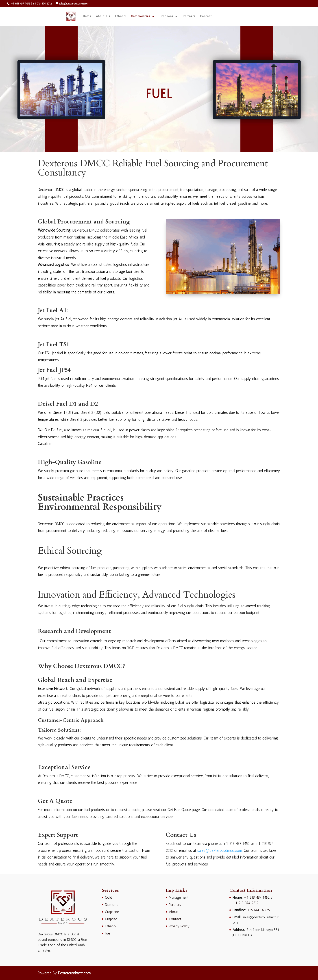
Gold (109, 897)
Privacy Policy (179, 926)
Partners (189, 16)
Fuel (108, 933)
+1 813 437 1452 (20, 4)
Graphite (111, 919)
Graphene (167, 16)
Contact (206, 16)
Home (87, 16)
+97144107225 (258, 910)
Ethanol (121, 16)
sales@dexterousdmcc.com (220, 850)
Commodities (141, 16)
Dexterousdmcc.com (74, 973)
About (173, 912)
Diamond (112, 905)
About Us (103, 16)
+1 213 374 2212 (42, 4)
